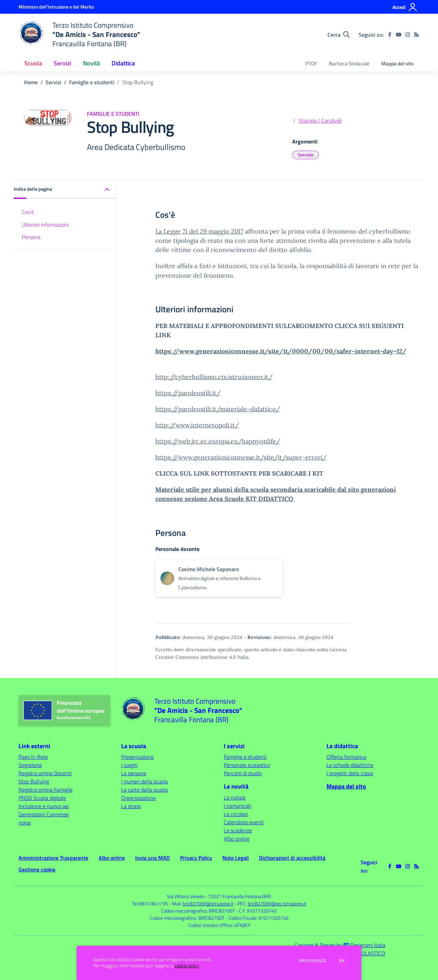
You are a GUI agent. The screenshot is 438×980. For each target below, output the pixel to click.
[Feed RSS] (416, 35)
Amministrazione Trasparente (53, 858)
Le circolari (236, 814)
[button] (65, 190)
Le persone (134, 773)
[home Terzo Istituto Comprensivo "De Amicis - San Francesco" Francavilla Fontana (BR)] (79, 34)
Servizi (53, 82)
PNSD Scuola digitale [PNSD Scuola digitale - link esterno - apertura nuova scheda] (42, 798)
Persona (31, 237)
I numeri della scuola (144, 781)
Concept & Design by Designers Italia (340, 945)
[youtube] (399, 35)
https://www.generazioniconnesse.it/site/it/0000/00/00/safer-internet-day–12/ (281, 351)
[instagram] (408, 35)
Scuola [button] (33, 63)
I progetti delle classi (350, 773)
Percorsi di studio (243, 773)
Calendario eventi (244, 822)
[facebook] (390, 35)
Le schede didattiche (350, 765)
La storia (131, 806)
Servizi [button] (62, 63)
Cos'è (28, 212)
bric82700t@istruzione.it (208, 903)
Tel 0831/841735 (150, 903)
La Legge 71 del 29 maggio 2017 (199, 231)
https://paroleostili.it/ (188, 393)
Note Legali (236, 858)
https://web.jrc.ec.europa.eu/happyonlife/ (218, 441)
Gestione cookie (37, 869)
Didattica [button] (123, 63)
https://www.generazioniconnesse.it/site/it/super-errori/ (241, 457)
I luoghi (129, 765)
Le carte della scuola (144, 790)
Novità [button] (91, 63)
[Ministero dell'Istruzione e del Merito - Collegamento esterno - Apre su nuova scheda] (56, 7)
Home (31, 82)
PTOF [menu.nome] (311, 64)
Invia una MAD (152, 858)
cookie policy (187, 966)
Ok (342, 961)
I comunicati (237, 806)
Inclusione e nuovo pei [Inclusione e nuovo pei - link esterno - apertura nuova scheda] (44, 806)
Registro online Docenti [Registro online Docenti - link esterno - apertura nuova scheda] (45, 773)
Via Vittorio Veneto (185, 896)
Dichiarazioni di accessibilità (292, 858)
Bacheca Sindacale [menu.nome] (349, 64)
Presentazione (137, 757)
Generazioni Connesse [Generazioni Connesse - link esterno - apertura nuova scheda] (44, 814)
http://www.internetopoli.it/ (197, 425)
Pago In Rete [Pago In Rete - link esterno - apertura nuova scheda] (33, 757)
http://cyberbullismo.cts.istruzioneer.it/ (214, 377)
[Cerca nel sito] (339, 35)
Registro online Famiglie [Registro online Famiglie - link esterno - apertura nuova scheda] (46, 790)
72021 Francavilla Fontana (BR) (240, 896)
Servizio (306, 155)
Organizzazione (138, 798)
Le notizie (235, 797)
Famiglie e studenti (92, 82)
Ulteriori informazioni (45, 225)
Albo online (237, 839)
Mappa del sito (397, 64)
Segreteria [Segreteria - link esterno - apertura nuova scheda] (30, 765)
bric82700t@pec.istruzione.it (277, 903)
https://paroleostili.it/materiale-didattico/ (218, 409)
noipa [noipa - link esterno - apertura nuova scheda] (25, 822)
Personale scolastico (247, 765)
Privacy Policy (196, 858)
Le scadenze (238, 830)
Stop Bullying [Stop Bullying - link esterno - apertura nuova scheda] (34, 781)
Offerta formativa (346, 757)
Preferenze (313, 961)
